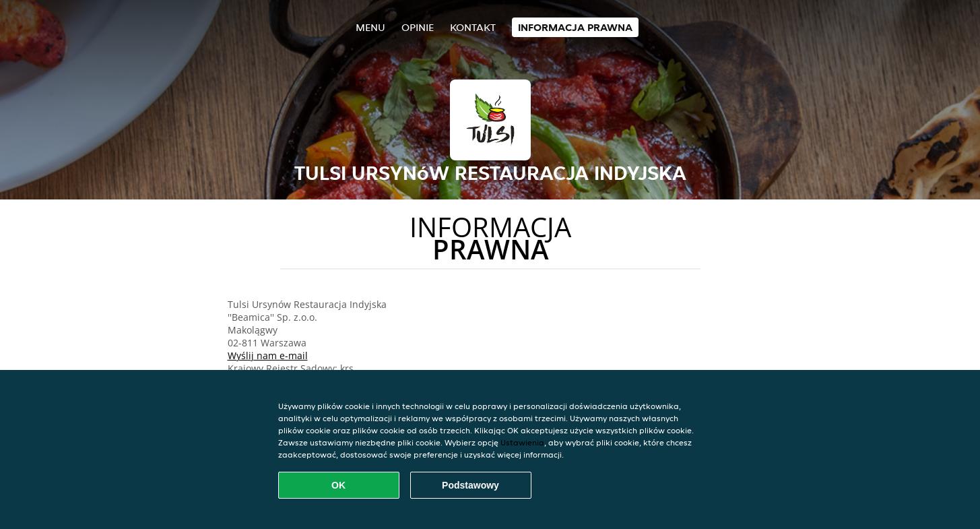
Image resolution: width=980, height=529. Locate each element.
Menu (370, 27)
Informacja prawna (575, 27)
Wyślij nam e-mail (268, 355)
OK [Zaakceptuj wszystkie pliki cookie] (338, 485)
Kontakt (473, 27)
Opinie (418, 27)
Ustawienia (522, 442)
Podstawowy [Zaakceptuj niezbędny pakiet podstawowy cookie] (470, 485)
